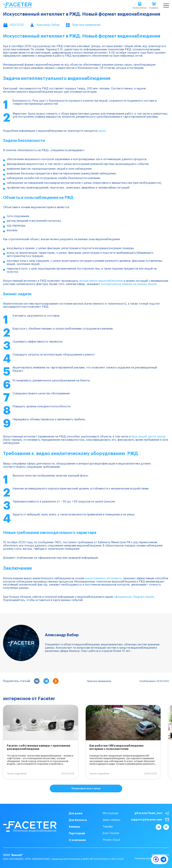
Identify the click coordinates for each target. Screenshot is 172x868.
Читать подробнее (17, 774)
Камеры (74, 827)
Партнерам (77, 833)
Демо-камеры (111, 820)
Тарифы (108, 827)
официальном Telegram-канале (134, 597)
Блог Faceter (111, 833)
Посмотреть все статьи (86, 789)
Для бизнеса (78, 820)
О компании (77, 840)
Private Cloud (111, 840)
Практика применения (99, 681)
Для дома (76, 813)
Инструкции (111, 813)
